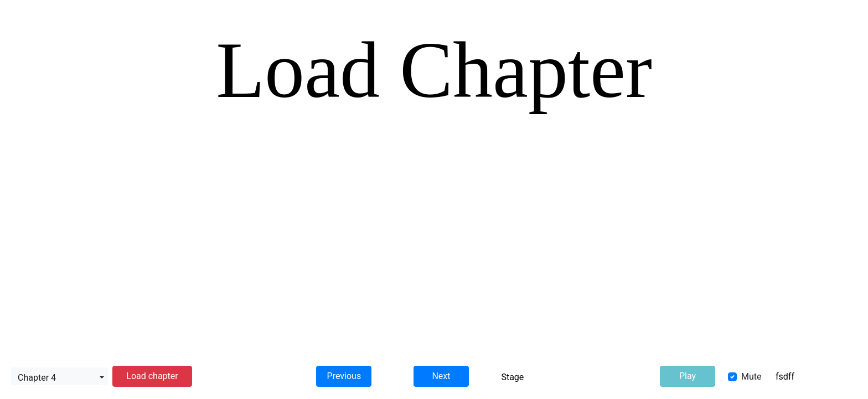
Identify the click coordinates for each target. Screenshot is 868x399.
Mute (751, 377)
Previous (344, 376)
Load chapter (152, 376)
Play (688, 376)
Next (441, 376)
